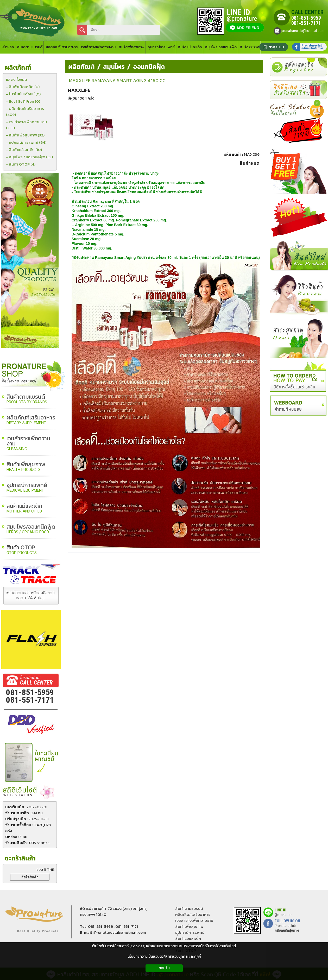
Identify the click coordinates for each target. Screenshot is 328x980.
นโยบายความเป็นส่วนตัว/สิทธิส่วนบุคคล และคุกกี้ (164, 956)
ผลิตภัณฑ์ (81, 67)
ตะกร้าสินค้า (20, 859)
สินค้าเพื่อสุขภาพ (26, 467)
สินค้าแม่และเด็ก (24, 508)
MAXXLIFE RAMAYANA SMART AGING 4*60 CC (117, 80)
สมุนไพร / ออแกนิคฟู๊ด (134, 67)
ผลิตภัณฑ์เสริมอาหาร (31, 420)
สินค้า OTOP (22, 550)
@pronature (283, 915)
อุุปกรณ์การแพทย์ (190, 932)
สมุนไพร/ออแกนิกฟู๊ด (31, 529)
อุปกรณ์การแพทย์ (27, 488)
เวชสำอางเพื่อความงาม (28, 443)
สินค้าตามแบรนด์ (27, 399)
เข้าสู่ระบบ (276, 47)
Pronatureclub (287, 928)
